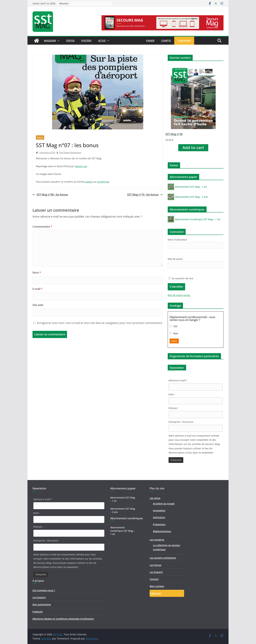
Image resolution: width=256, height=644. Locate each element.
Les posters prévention (163, 558)
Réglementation (162, 531)
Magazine (50, 41)
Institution (159, 517)
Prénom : (174, 408)
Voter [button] (174, 341)
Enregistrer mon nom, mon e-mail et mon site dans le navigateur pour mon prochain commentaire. (100, 323)
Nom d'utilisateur (178, 240)
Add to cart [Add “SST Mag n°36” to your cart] (193, 148)
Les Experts (39, 597)
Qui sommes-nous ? (44, 590)
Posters (86, 41)
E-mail (37, 289)
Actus (102, 41)
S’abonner (184, 41)
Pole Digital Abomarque (70, 152)
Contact (154, 579)
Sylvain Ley (81, 166)
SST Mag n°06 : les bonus (50, 195)
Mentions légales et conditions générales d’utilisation (63, 619)
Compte (166, 41)
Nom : (172, 394)
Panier (150, 41)
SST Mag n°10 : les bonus (145, 195)
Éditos (70, 41)
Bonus (40, 137)
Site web (38, 305)
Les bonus (155, 565)
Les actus (155, 498)
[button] (58, 41)
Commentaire (42, 227)
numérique (103, 182)
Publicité (38, 612)
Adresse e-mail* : (178, 380)
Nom (37, 273)
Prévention (159, 524)
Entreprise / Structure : (181, 422)
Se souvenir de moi (181, 278)
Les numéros (157, 540)
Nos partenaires (42, 604)
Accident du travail (164, 504)
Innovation (159, 510)
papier (89, 182)
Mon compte (157, 586)
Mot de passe (175, 259)
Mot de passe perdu (179, 295)
